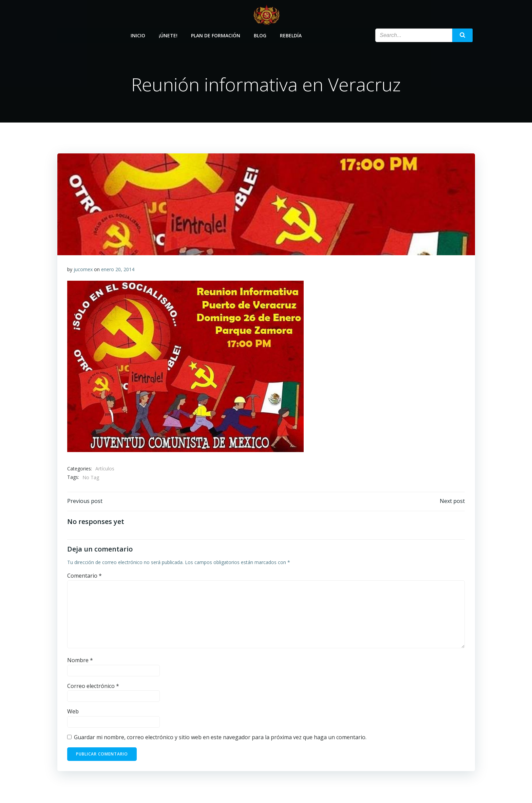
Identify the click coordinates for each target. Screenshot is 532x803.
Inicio (138, 35)
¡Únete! (168, 35)
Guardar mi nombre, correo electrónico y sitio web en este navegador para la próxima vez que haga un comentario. (220, 738)
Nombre (80, 661)
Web (73, 713)
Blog (260, 35)
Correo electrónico (93, 687)
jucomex (83, 270)
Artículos (105, 469)
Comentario (84, 577)
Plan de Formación (216, 35)
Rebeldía (291, 35)
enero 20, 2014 (118, 270)
